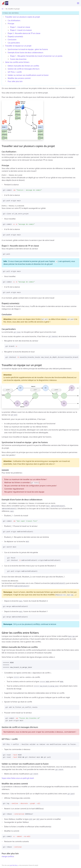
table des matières (11, 13)
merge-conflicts (8, 856)
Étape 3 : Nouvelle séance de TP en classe (24, 33)
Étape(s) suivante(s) (15, 36)
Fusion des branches (18, 59)
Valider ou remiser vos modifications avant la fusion (28, 75)
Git (3, 9)
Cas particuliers (14, 43)
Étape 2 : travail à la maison (21, 30)
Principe (11, 23)
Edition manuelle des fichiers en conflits (23, 66)
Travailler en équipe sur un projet (18, 46)
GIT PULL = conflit (15, 72)
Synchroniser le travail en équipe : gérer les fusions (28, 49)
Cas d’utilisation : (14, 20)
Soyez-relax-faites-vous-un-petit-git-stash (18, 778)
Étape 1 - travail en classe (20, 27)
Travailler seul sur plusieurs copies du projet (23, 17)
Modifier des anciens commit (19, 78)
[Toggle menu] (78, 3)
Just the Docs (14, 865)
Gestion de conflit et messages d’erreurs (24, 69)
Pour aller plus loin (15, 81)
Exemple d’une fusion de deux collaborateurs (25, 52)
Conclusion (12, 40)
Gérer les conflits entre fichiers (17, 62)
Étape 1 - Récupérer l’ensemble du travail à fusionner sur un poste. (36, 56)
